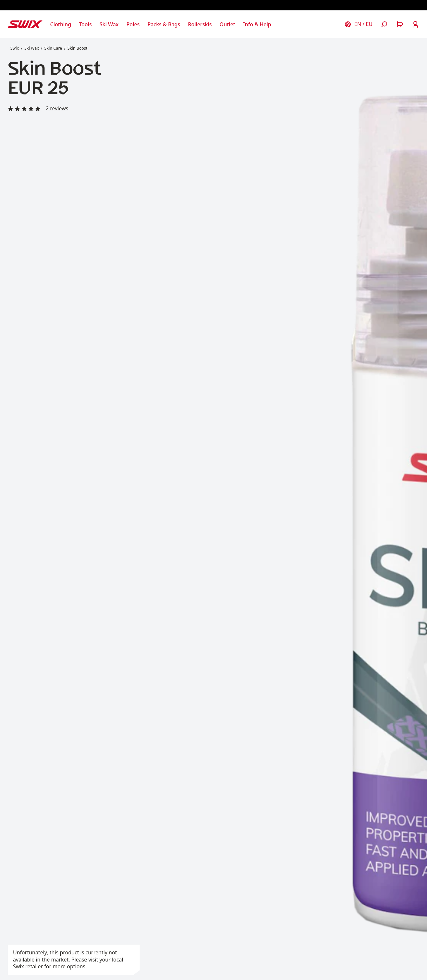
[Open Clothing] (61, 24)
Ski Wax (32, 48)
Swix (15, 48)
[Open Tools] (85, 24)
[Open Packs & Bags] (164, 24)
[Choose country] (358, 24)
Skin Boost (77, 48)
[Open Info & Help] (257, 24)
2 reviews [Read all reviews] (57, 109)
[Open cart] (400, 24)
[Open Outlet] (227, 24)
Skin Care (53, 48)
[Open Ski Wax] (109, 24)
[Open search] (384, 24)
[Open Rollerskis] (200, 24)
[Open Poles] (133, 24)
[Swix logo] (25, 24)
